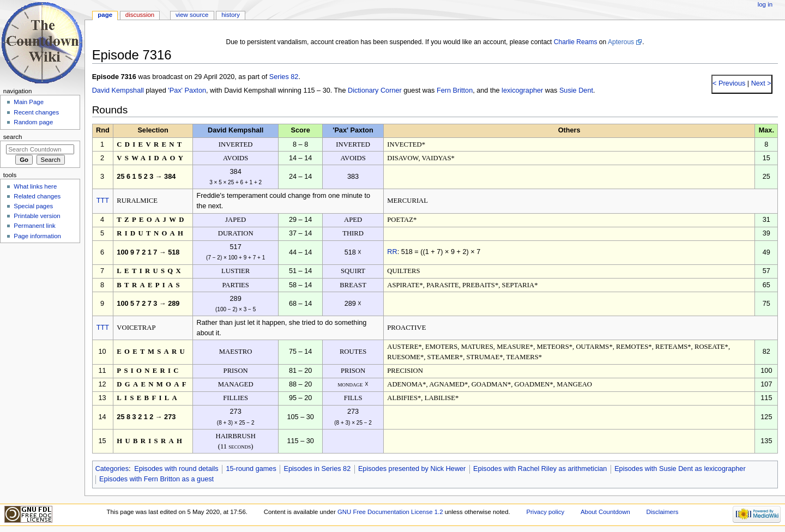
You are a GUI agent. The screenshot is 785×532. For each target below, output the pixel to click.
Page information (37, 236)
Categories (112, 469)
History (231, 15)
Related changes (37, 196)
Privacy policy (545, 512)
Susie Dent (576, 90)
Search (13, 137)
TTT (103, 201)
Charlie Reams (576, 42)
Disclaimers (662, 512)
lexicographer (522, 90)
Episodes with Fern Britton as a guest (156, 479)
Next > (760, 83)
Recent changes (36, 112)
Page (105, 15)
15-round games (251, 469)
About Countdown (605, 512)
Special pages (33, 206)
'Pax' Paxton (187, 90)
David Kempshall (118, 90)
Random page (33, 122)
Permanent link (34, 226)
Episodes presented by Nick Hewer (412, 469)
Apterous (621, 42)
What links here (35, 186)
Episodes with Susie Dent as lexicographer (680, 469)
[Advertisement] (40, 329)
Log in (765, 4)
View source (192, 15)
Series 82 (284, 77)
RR (392, 252)
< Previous (729, 83)
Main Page (29, 102)
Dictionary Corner (375, 90)
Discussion (140, 15)
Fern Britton (455, 90)
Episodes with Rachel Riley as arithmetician (540, 469)
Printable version (37, 216)
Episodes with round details (176, 469)
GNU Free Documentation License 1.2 (390, 512)
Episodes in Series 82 (317, 469)
